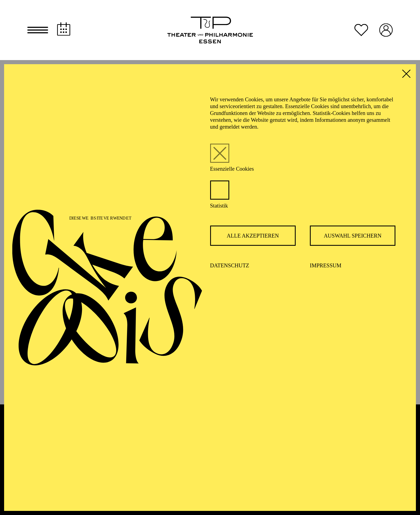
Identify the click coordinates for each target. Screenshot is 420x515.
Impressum (326, 265)
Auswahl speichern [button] (353, 236)
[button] (38, 30)
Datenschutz (230, 265)
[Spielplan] (64, 29)
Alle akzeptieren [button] (253, 236)
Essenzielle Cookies (232, 169)
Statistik (219, 206)
